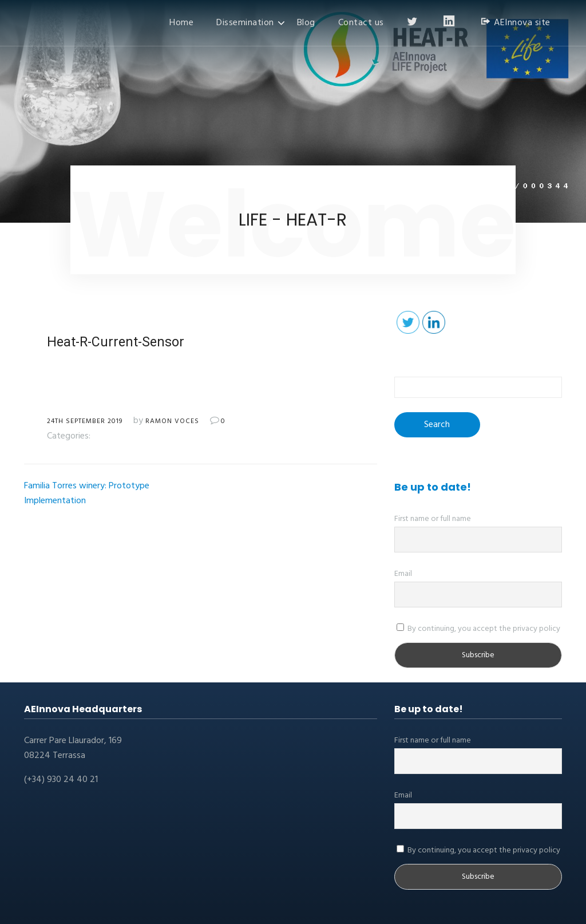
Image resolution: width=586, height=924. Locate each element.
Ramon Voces (172, 421)
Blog (306, 23)
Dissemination (245, 23)
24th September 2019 (85, 421)
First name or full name (433, 519)
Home (181, 23)
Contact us (361, 23)
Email (403, 574)
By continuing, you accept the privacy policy (478, 629)
